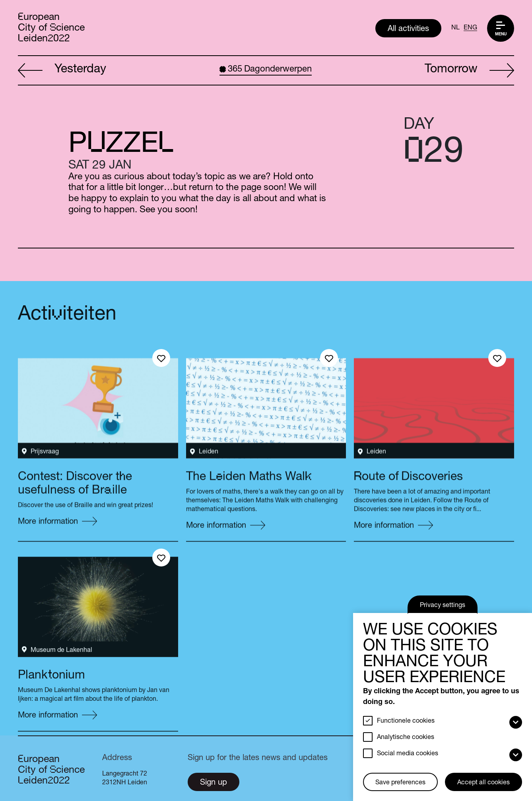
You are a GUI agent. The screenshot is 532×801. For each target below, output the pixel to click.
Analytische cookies (406, 738)
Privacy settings (443, 606)
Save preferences (400, 783)
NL (455, 28)
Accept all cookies (483, 783)
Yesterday (62, 71)
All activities (408, 29)
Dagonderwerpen (266, 70)
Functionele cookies (406, 721)
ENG (470, 28)
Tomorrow (469, 71)
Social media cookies (408, 754)
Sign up (214, 783)
